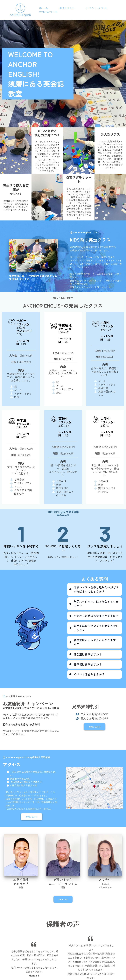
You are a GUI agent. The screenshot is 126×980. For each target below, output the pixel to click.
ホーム (44, 8)
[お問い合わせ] (95, 727)
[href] (95, 788)
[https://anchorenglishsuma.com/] (20, 9)
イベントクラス (96, 8)
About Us (67, 8)
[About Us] (63, 899)
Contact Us (48, 12)
